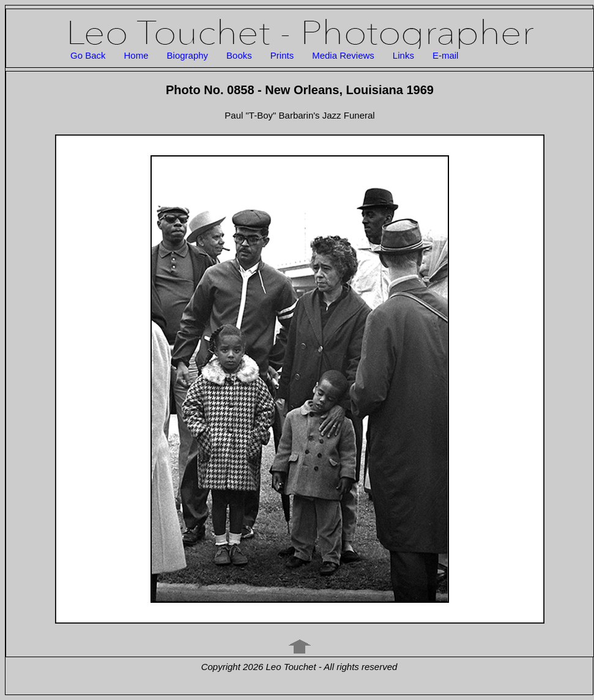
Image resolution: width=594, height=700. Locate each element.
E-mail (446, 55)
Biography (188, 55)
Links (403, 55)
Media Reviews (343, 55)
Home (136, 55)
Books (239, 55)
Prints (282, 55)
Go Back (88, 55)
